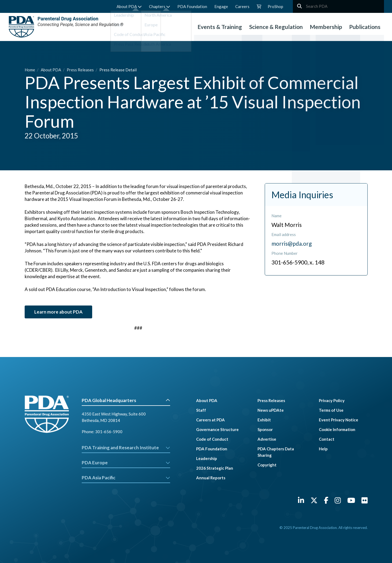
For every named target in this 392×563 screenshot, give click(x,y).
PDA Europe (126, 463)
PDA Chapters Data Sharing (276, 452)
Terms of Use (331, 410)
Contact (327, 439)
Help (323, 449)
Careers (242, 6)
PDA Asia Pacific (126, 478)
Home (30, 70)
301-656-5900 (109, 432)
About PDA (129, 6)
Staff (201, 410)
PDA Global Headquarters (126, 400)
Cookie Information (337, 429)
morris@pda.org (292, 243)
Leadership (207, 458)
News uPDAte (271, 410)
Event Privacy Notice (339, 420)
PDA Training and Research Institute (126, 448)
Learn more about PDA (58, 312)
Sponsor (265, 429)
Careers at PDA (210, 420)
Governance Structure (217, 429)
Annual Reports (211, 478)
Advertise (267, 439)
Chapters (160, 6)
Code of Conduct (212, 439)
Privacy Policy (332, 400)
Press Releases (81, 70)
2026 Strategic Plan (215, 468)
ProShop (275, 6)
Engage (221, 6)
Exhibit (264, 420)
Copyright (267, 465)
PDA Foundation (192, 6)
